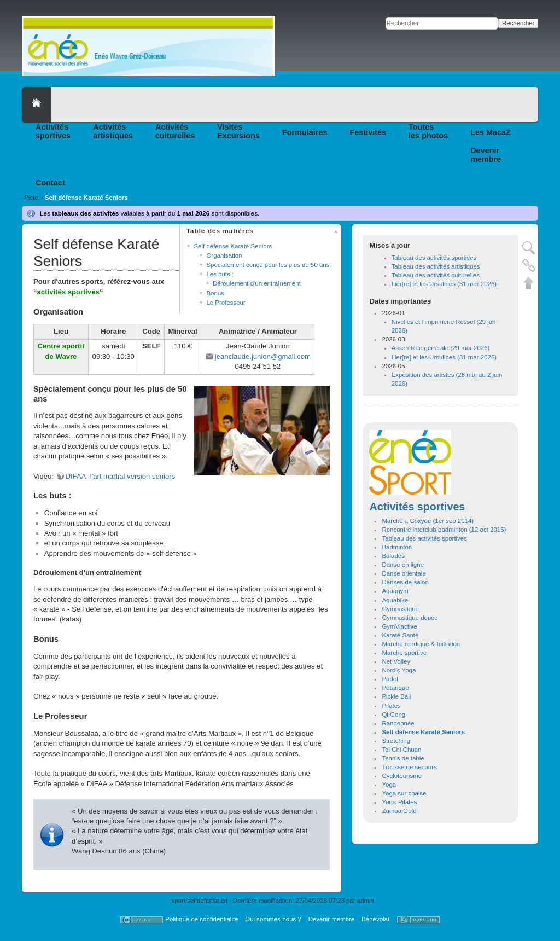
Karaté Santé (400, 635)
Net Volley (396, 661)
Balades (393, 556)
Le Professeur (226, 303)
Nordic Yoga (399, 670)
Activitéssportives (53, 131)
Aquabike (395, 600)
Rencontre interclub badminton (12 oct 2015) (444, 530)
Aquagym (395, 591)
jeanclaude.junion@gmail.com (263, 356)
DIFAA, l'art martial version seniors (121, 476)
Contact (50, 183)
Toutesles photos (428, 131)
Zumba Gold (399, 811)
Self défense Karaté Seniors (86, 198)
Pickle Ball (396, 696)
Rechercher (518, 23)
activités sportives (68, 292)
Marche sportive (404, 653)
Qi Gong (393, 715)
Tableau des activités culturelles (436, 275)
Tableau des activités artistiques (436, 266)
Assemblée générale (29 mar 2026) (441, 348)
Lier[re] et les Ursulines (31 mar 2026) (444, 284)
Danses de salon (405, 582)
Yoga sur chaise (404, 793)
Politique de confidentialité (202, 919)
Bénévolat (375, 919)
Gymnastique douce (410, 618)
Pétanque (395, 688)
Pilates (391, 706)
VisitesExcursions (238, 131)
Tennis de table (403, 758)
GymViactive (399, 626)
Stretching (396, 741)
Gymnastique (400, 609)
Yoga (389, 785)
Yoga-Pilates (399, 802)
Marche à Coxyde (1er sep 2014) (428, 521)
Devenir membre (332, 919)
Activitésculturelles (175, 131)
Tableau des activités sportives (434, 258)
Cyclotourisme (402, 776)
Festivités (368, 132)
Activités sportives (417, 507)
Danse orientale (404, 573)
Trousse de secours (409, 767)
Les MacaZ (491, 132)
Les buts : (220, 274)
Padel (390, 679)
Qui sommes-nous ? (273, 919)
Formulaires (305, 132)
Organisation (224, 255)
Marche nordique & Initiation (421, 644)
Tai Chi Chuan (401, 750)
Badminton (397, 547)
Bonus (215, 293)
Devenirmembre (486, 155)
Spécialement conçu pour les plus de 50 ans (268, 265)
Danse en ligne (403, 565)
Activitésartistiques (113, 131)
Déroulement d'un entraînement (257, 283)
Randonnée (398, 723)
